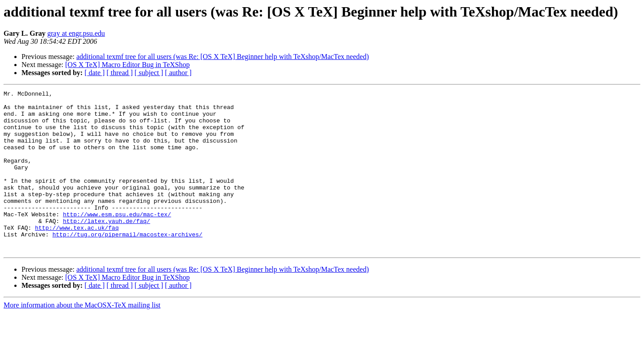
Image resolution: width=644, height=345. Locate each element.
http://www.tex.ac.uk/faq (77, 256)
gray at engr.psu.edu (76, 33)
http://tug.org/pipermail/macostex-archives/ (127, 264)
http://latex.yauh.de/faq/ (107, 248)
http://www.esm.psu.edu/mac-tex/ (117, 240)
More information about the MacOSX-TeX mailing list (82, 337)
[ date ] (95, 73)
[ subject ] (149, 73)
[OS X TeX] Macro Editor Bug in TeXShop (127, 65)
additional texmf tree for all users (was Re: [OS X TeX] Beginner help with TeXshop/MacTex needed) (223, 57)
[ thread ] (120, 73)
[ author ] (178, 73)
